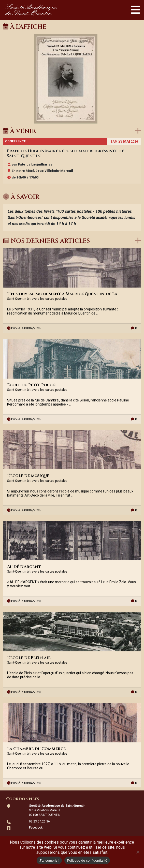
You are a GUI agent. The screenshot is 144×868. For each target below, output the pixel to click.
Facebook (36, 828)
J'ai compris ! (49, 860)
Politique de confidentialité (87, 860)
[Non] (138, 852)
